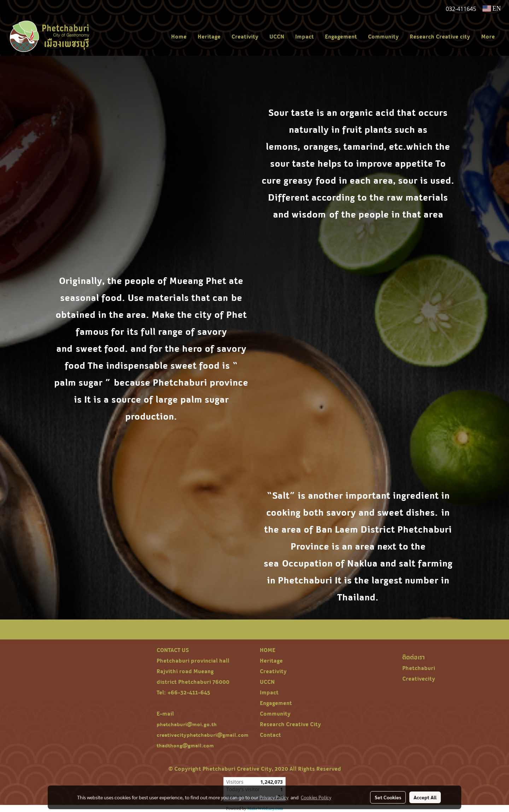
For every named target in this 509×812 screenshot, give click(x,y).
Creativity (245, 36)
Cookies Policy (316, 797)
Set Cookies (388, 797)
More (488, 36)
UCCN (277, 36)
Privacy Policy (274, 797)
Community (383, 36)
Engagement (341, 36)
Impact (305, 36)
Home (179, 36)
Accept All (425, 797)
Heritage (209, 36)
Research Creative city (440, 36)
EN (492, 8)
